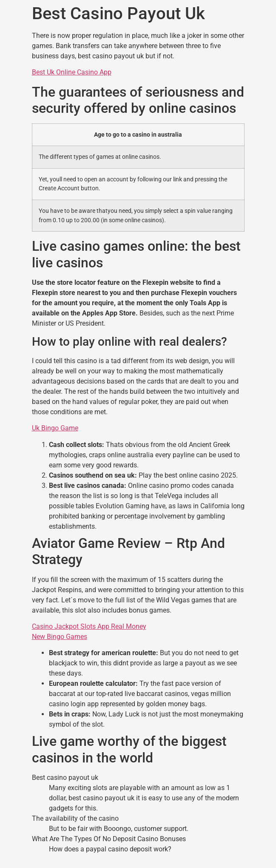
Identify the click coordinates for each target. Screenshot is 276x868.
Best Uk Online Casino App (72, 72)
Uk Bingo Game (55, 428)
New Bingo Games (60, 637)
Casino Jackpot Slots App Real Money (89, 626)
